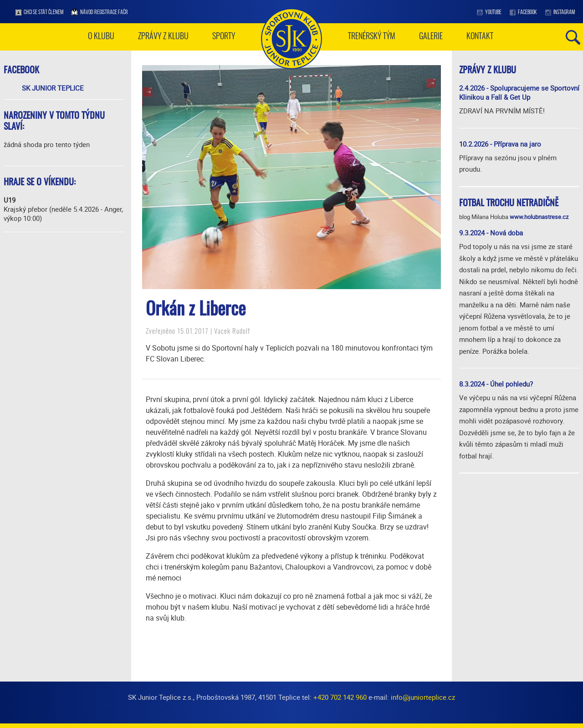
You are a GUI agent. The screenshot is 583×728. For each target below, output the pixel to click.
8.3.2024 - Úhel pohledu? (496, 384)
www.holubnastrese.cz (539, 217)
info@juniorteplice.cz (423, 697)
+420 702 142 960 (340, 697)
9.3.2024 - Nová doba (491, 233)
